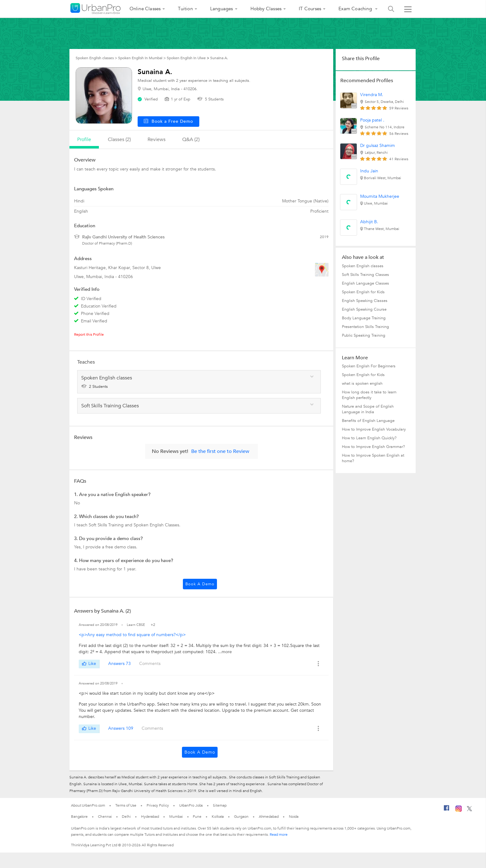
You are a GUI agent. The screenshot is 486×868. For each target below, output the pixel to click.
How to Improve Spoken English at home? (373, 458)
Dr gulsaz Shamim (378, 146)
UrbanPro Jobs (191, 805)
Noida (294, 817)
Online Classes (145, 9)
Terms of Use (126, 805)
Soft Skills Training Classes (365, 275)
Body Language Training (364, 318)
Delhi (126, 817)
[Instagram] (459, 811)
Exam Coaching (356, 9)
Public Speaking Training (364, 335)
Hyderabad (150, 817)
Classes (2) (119, 139)
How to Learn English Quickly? (369, 438)
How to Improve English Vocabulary (374, 429)
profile (84, 139)
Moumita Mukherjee (380, 196)
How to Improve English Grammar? (373, 447)
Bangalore (79, 817)
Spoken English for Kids (363, 292)
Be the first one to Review (220, 451)
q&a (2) (191, 139)
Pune (197, 817)
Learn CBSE (136, 625)
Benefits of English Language (368, 421)
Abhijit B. (369, 222)
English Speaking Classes (365, 301)
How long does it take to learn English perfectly (369, 395)
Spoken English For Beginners (369, 366)
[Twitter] (469, 810)
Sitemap (220, 805)
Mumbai (176, 817)
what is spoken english (362, 383)
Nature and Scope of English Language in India (368, 409)
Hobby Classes (266, 9)
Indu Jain (369, 171)
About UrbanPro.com (88, 805)
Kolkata (218, 817)
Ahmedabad (269, 817)
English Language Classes (365, 283)
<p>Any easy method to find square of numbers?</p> (132, 635)
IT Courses (310, 9)
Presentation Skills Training (365, 327)
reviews (157, 139)
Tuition (185, 9)
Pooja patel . (372, 120)
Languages (222, 9)
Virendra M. (372, 95)
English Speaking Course (364, 309)
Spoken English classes (363, 266)
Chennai (105, 817)
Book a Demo (200, 584)
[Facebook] (447, 810)
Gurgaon (241, 817)
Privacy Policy (158, 805)
